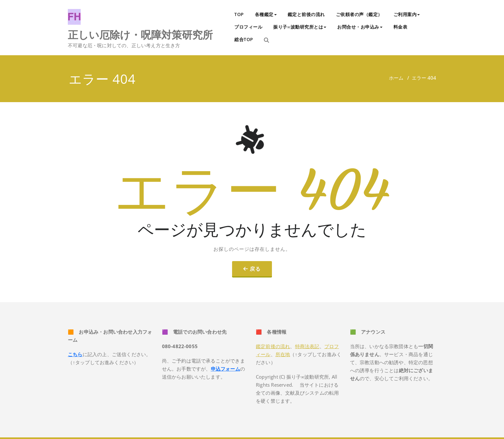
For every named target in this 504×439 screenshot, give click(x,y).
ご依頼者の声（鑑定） (359, 14)
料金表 (401, 27)
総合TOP (244, 39)
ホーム (396, 78)
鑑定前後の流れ (273, 346)
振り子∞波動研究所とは (300, 27)
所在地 (283, 354)
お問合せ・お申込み (360, 27)
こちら (75, 354)
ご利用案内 (407, 14)
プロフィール (248, 27)
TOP (239, 14)
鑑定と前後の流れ (306, 14)
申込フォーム (225, 369)
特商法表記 (307, 346)
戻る (255, 269)
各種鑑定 (266, 14)
